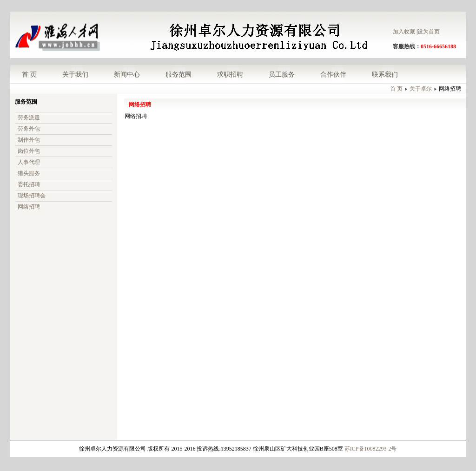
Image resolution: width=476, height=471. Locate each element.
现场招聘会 (32, 196)
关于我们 (75, 74)
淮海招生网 (235, 464)
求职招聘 (230, 74)
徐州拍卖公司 (366, 464)
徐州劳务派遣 (203, 464)
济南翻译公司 (168, 464)
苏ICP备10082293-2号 (371, 449)
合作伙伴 (333, 74)
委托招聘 (29, 184)
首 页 (29, 74)
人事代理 (29, 162)
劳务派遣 (29, 118)
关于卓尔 (421, 89)
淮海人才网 (72, 464)
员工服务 (282, 74)
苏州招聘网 (264, 464)
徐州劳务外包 (104, 464)
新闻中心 (127, 74)
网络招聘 (29, 207)
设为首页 (429, 32)
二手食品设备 (401, 464)
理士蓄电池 (136, 464)
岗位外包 (29, 151)
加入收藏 (404, 32)
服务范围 (178, 74)
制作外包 (29, 140)
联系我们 (385, 74)
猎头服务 (29, 173)
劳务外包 (29, 129)
